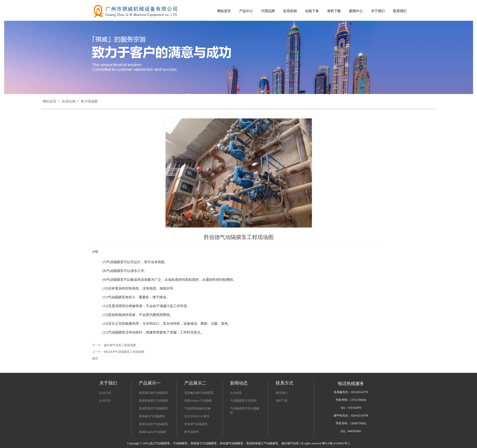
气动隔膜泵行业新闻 (243, 401)
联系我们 (282, 393)
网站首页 (50, 101)
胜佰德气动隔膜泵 (196, 424)
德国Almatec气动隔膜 (198, 401)
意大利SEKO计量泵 (197, 416)
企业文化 (105, 401)
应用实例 (69, 101)
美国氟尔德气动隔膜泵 (199, 393)
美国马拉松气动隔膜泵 (153, 424)
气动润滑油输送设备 (198, 408)
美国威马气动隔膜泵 (152, 416)
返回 (95, 358)
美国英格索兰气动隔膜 (153, 401)
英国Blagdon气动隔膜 (153, 432)
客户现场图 (89, 101)
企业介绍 (105, 393)
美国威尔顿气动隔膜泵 (153, 393)
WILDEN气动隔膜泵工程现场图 (124, 352)
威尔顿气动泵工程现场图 (120, 345)
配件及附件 (192, 432)
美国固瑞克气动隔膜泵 (153, 408)
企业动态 (236, 393)
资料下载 (282, 401)
